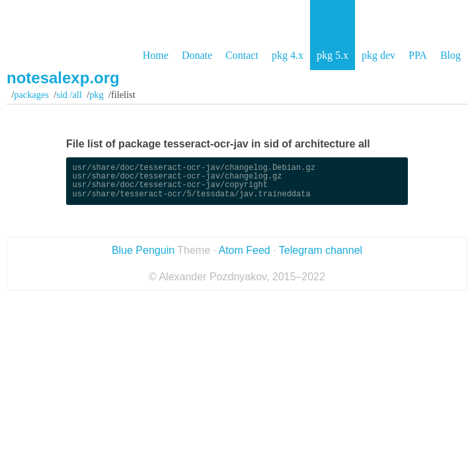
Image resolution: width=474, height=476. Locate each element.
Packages (31, 95)
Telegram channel (321, 250)
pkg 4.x (288, 55)
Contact (242, 55)
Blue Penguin (143, 250)
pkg (97, 95)
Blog (451, 55)
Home (156, 55)
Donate (197, 55)
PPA (418, 55)
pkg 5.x (333, 55)
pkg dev (378, 55)
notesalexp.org (63, 78)
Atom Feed (244, 250)
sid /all (69, 95)
